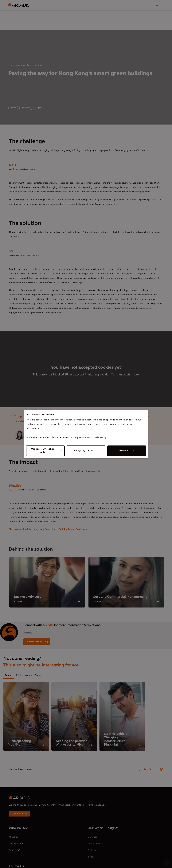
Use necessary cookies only (43, 451)
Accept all (124, 451)
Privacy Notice (78, 438)
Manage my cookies (83, 451)
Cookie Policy (99, 438)
